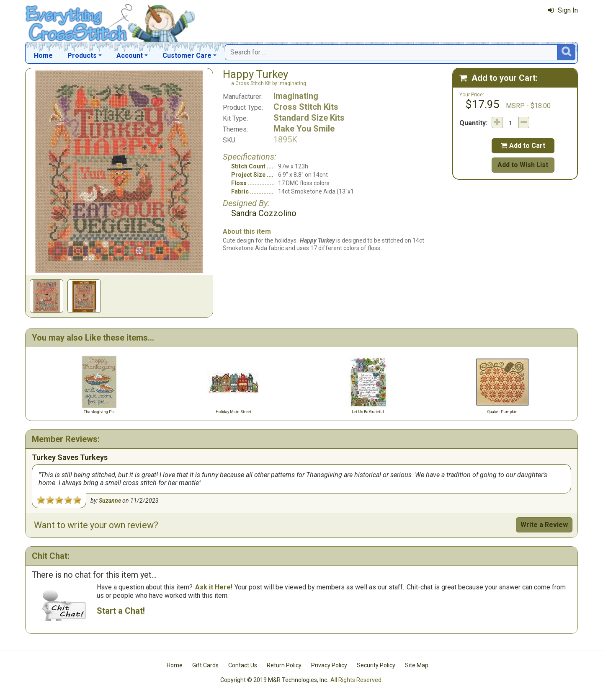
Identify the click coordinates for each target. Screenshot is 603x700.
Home (43, 56)
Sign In (563, 10)
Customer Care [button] (187, 56)
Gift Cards (205, 665)
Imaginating (296, 96)
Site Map (417, 665)
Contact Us (243, 665)
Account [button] (130, 56)
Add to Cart (523, 146)
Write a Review (544, 525)
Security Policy (376, 665)
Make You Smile (304, 129)
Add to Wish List (523, 165)
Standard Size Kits (309, 118)
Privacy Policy (329, 665)
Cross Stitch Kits (306, 107)
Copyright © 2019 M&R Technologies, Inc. (274, 680)
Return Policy (284, 665)
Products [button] (82, 56)
